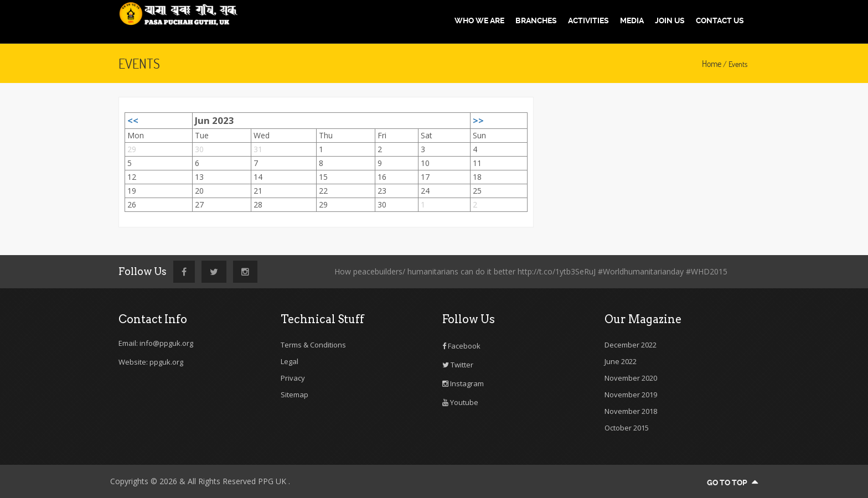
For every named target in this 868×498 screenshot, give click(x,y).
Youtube (460, 402)
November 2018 (631, 411)
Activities (588, 20)
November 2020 (631, 378)
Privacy (293, 378)
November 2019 (631, 395)
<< (133, 120)
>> (478, 120)
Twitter (458, 365)
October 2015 (627, 428)
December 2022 (631, 345)
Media (632, 20)
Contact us (720, 20)
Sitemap (294, 395)
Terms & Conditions (313, 345)
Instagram (463, 383)
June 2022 (621, 361)
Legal (290, 361)
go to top (732, 483)
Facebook (461, 346)
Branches (536, 20)
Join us (670, 20)
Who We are (479, 20)
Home (712, 64)
